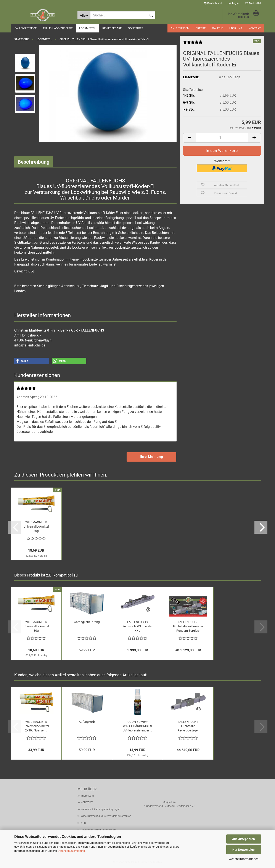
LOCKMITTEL (88, 28)
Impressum (87, 796)
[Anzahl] (222, 138)
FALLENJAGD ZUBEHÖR (58, 28)
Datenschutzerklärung (71, 851)
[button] (213, 3)
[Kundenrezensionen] (193, 44)
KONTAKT (255, 28)
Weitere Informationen (244, 859)
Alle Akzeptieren (244, 839)
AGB (83, 823)
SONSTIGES (136, 28)
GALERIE (217, 28)
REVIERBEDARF (112, 28)
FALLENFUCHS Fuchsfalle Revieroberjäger (188, 726)
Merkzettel (253, 3)
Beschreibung (34, 162)
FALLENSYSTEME (26, 28)
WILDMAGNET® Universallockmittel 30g (36, 527)
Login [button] (234, 3)
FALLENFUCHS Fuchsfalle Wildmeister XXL (137, 626)
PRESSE (201, 28)
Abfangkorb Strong (87, 622)
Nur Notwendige (244, 850)
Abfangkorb (87, 722)
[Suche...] (84, 15)
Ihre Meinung (151, 457)
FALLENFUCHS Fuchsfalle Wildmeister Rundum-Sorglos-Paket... (188, 626)
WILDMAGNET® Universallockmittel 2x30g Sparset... (36, 726)
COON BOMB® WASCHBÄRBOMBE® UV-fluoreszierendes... (137, 726)
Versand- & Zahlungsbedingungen (101, 809)
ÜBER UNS (236, 28)
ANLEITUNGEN (180, 28)
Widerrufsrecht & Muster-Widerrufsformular (106, 816)
